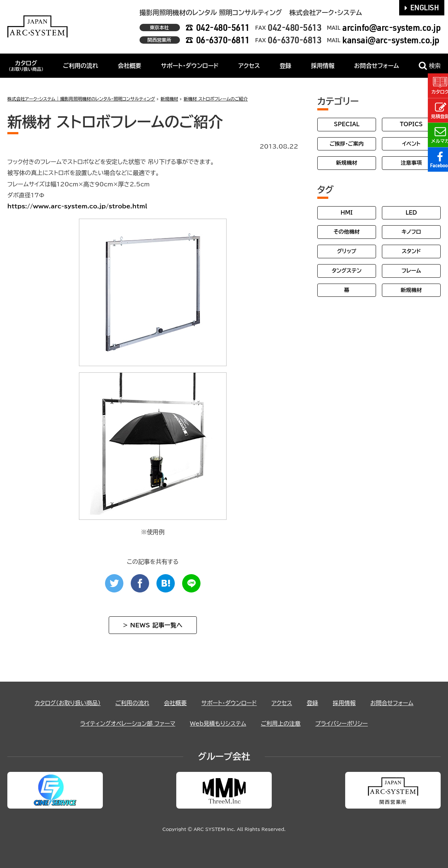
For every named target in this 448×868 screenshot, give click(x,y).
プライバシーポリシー (344, 723)
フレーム (411, 271)
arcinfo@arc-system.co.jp (391, 27)
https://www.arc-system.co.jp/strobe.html (77, 206)
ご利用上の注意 (282, 723)
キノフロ (411, 232)
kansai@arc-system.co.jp (391, 40)
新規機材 (347, 163)
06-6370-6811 (223, 40)
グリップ (347, 251)
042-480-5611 (223, 27)
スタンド (411, 251)
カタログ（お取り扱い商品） (64, 703)
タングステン (346, 271)
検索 (430, 66)
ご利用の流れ (81, 66)
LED (411, 213)
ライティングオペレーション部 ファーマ (125, 723)
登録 (285, 66)
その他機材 (346, 232)
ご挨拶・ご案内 (347, 144)
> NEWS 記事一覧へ (153, 625)
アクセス (249, 66)
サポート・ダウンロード (190, 66)
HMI (347, 213)
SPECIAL (347, 124)
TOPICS (411, 124)
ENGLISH (422, 7)
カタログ (26, 66)
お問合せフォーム (376, 66)
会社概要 (130, 66)
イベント (411, 144)
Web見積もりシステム (218, 723)
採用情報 (323, 66)
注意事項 (411, 163)
